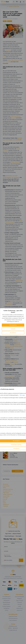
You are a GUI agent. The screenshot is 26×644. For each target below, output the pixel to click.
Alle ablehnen (13, 333)
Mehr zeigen (22, 395)
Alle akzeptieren (13, 325)
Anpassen (13, 329)
